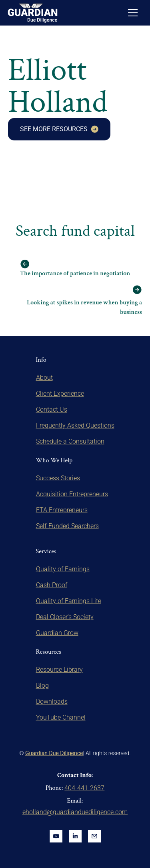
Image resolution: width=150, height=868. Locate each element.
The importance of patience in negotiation (75, 273)
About (44, 378)
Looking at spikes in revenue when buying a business (84, 307)
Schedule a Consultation (70, 441)
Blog (42, 686)
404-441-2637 (84, 788)
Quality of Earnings (63, 569)
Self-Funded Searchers (67, 526)
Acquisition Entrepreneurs (72, 494)
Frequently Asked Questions (75, 425)
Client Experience (60, 394)
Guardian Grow (57, 633)
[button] (133, 13)
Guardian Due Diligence (54, 753)
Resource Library (59, 670)
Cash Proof (52, 585)
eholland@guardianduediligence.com (75, 812)
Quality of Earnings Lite (69, 601)
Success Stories (58, 478)
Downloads (52, 701)
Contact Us (52, 409)
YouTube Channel (61, 717)
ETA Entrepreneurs (62, 510)
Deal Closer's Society (65, 617)
